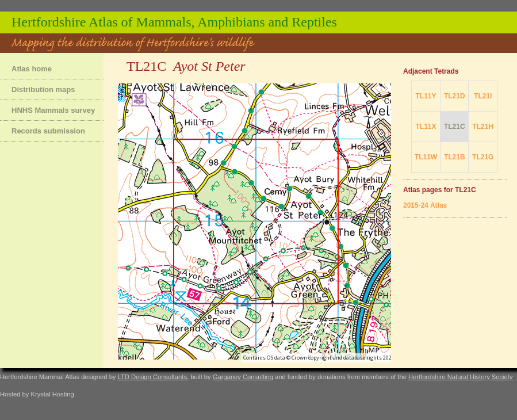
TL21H (483, 127)
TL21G (483, 157)
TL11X (426, 127)
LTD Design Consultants (152, 377)
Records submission (48, 131)
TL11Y (426, 96)
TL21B (455, 157)
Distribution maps (43, 89)
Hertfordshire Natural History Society (461, 377)
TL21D (455, 96)
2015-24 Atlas (425, 205)
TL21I (483, 96)
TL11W (426, 157)
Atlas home (32, 69)
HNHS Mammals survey (53, 110)
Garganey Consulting (243, 377)
